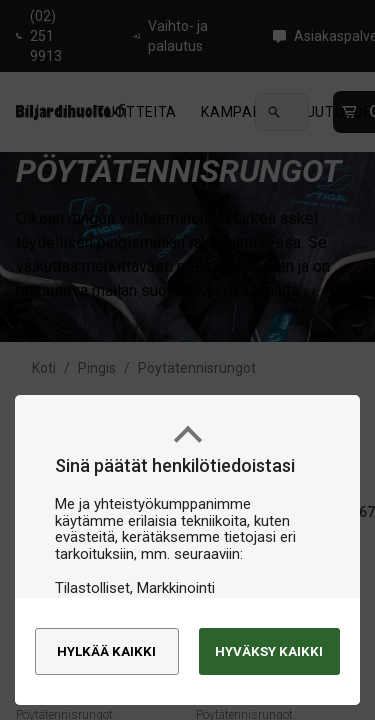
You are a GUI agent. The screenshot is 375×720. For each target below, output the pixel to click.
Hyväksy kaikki (248, 642)
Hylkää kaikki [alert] (106, 642)
